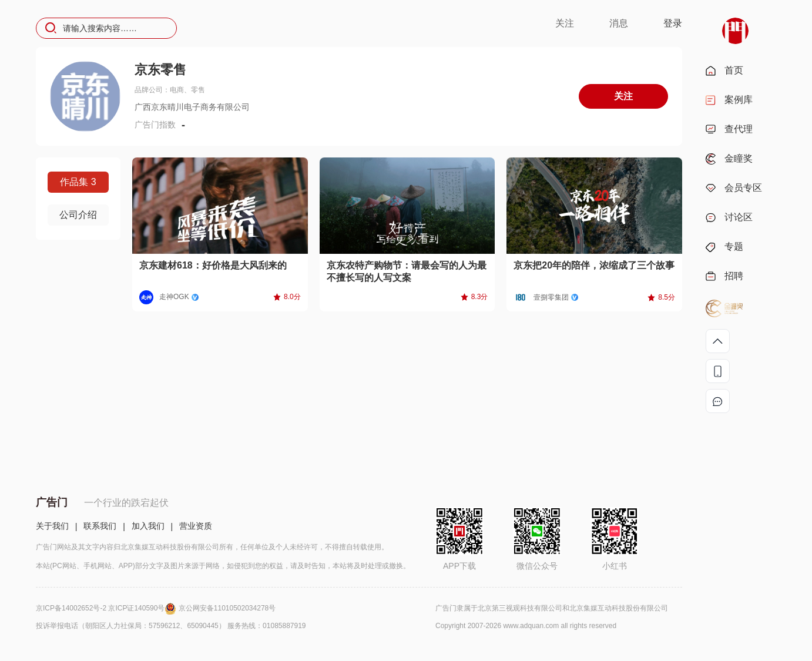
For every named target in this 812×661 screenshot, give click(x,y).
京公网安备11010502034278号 (227, 608)
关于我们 (52, 526)
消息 (619, 23)
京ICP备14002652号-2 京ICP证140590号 (107, 608)
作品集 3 (78, 182)
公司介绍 (78, 215)
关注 (565, 23)
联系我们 (100, 526)
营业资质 (196, 526)
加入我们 (148, 526)
